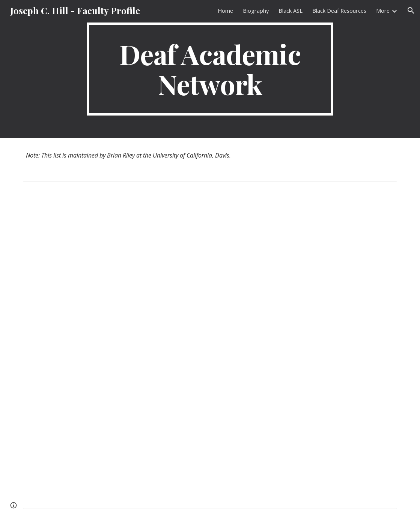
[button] (411, 11)
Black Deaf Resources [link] (339, 11)
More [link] (383, 11)
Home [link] (225, 11)
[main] (210, 69)
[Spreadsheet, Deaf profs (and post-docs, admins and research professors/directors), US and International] (210, 345)
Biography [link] (256, 11)
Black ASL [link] (291, 11)
